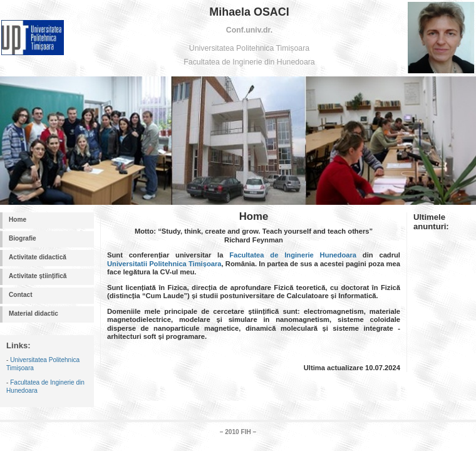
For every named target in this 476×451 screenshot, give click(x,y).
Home (18, 220)
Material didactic (34, 314)
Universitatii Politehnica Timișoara (164, 264)
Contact (21, 295)
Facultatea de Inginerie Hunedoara (293, 255)
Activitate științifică (38, 276)
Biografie (23, 238)
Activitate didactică (38, 257)
